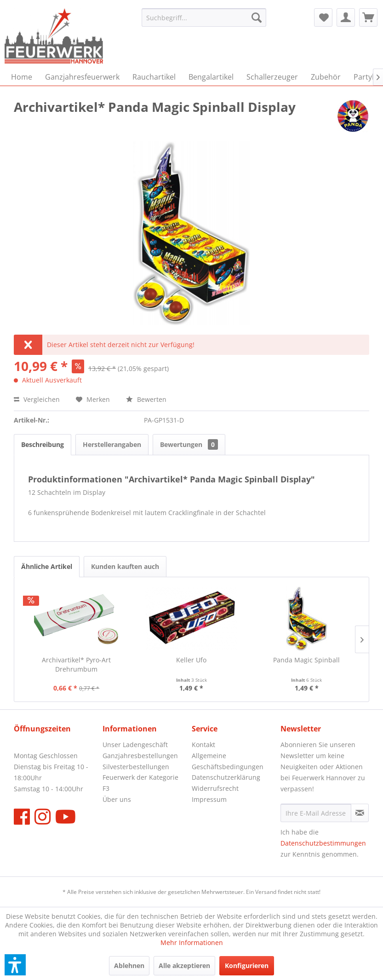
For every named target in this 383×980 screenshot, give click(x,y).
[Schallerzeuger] (272, 77)
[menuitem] (204, 17)
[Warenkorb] (368, 17)
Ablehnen (129, 966)
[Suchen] (257, 17)
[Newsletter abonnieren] (360, 813)
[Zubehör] (326, 77)
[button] (15, 965)
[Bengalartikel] (211, 77)
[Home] (22, 77)
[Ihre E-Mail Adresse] (316, 813)
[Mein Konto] (346, 17)
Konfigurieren (247, 966)
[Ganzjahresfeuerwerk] (82, 77)
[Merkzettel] (323, 17)
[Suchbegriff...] (204, 17)
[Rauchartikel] (154, 77)
